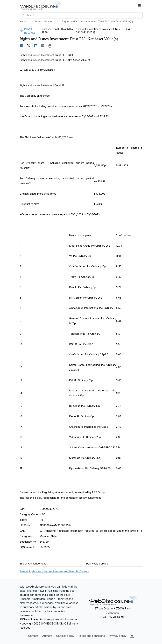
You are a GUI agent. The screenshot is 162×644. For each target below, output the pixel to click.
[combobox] (81, 15)
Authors (47, 636)
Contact (33, 636)
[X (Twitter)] (132, 636)
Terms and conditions (92, 636)
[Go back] (30, 31)
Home (23, 21)
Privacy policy (118, 636)
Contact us (113, 613)
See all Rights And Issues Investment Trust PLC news (54, 571)
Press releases (44, 21)
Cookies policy (65, 636)
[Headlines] (40, 5)
